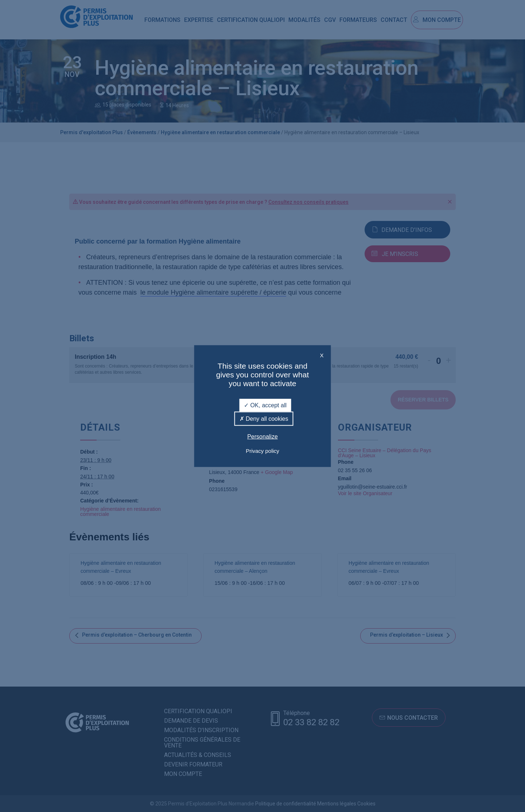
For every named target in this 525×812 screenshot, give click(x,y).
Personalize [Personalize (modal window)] (262, 437)
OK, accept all (265, 405)
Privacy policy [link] (262, 451)
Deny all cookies (264, 418)
